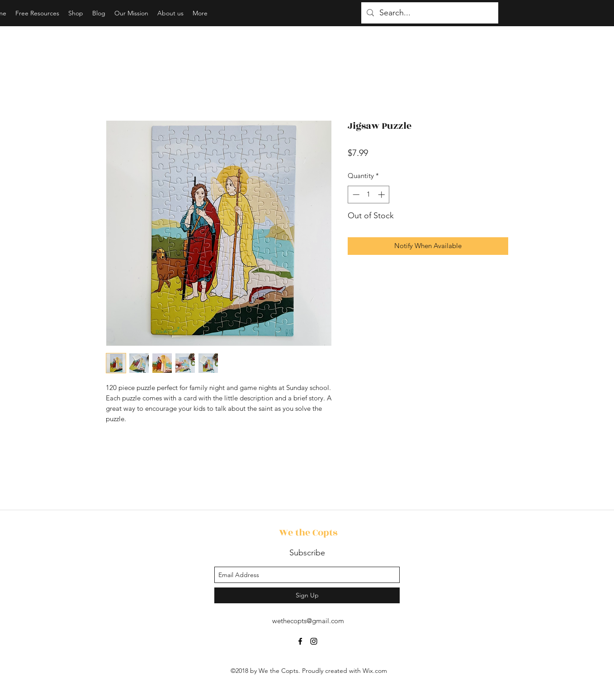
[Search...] (429, 13)
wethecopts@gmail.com (308, 621)
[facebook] (300, 641)
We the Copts (308, 533)
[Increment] (382, 195)
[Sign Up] (307, 595)
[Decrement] (355, 195)
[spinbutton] (369, 195)
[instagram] (314, 641)
